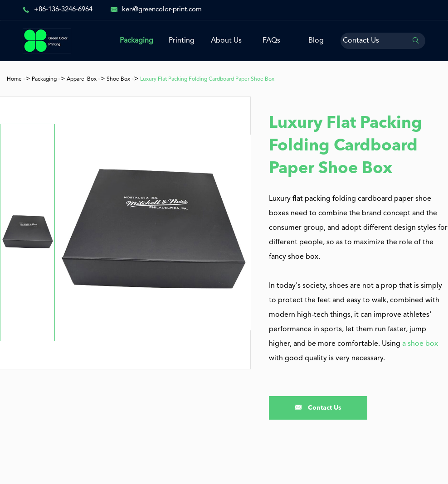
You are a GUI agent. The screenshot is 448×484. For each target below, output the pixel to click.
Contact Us (361, 41)
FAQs (271, 41)
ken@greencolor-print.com (162, 10)
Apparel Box (82, 79)
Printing (182, 41)
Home (14, 79)
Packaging (136, 41)
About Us (226, 41)
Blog (316, 41)
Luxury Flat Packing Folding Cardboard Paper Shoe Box (207, 79)
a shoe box (420, 344)
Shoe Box (118, 79)
